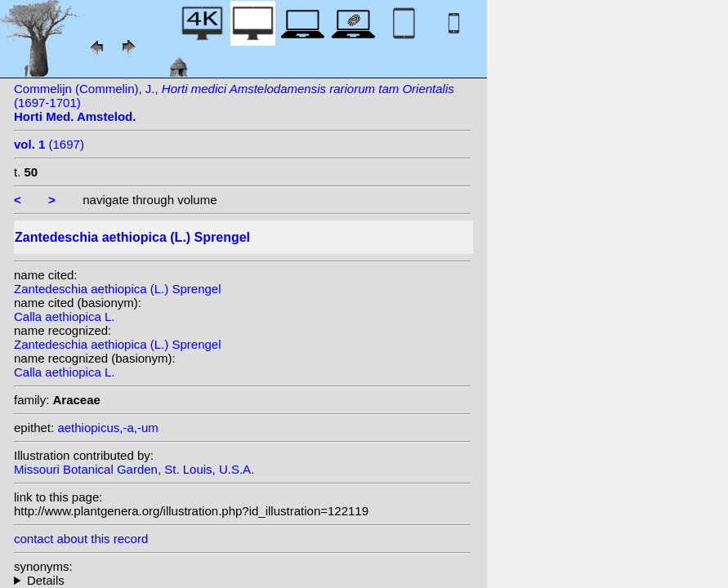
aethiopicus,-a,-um (107, 428)
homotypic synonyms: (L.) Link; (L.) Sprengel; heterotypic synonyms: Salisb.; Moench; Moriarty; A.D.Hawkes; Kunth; (243, 580)
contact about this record (81, 539)
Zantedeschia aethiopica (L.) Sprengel (118, 289)
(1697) (49, 144)
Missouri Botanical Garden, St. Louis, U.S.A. (134, 469)
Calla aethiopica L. (64, 316)
